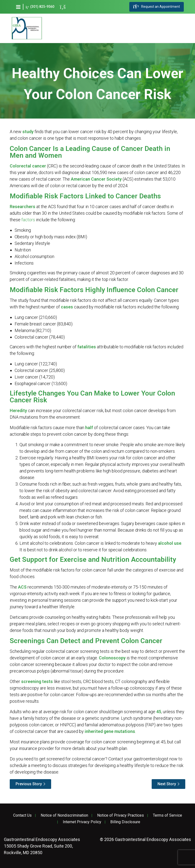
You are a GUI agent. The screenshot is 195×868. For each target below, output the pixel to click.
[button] (18, 7)
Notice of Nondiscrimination (64, 815)
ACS (22, 587)
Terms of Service (167, 815)
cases (67, 307)
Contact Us (22, 815)
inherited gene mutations (110, 731)
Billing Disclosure (125, 822)
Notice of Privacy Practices (121, 815)
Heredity (18, 411)
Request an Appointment (157, 7)
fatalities (87, 347)
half (89, 428)
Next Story (167, 784)
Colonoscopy (112, 658)
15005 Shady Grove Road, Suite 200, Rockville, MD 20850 (42, 846)
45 (159, 712)
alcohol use (170, 543)
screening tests (37, 681)
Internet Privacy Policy (82, 822)
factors (28, 220)
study (28, 132)
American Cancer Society (96, 179)
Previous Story (29, 784)
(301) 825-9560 (40, 7)
